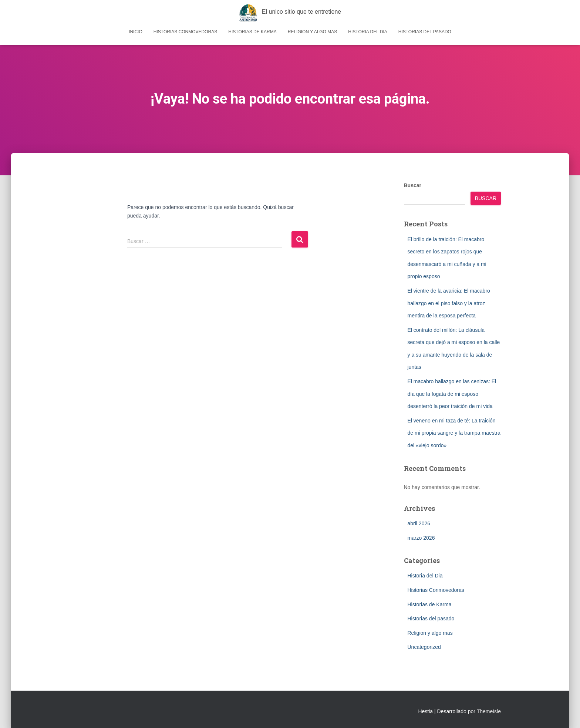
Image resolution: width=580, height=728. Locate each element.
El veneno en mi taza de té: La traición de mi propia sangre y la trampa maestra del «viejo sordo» (454, 433)
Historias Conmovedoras (185, 32)
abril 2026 (419, 523)
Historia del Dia (367, 32)
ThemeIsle (489, 711)
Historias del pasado (425, 32)
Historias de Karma (252, 32)
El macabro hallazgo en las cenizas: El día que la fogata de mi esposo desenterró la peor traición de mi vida (452, 394)
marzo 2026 (421, 538)
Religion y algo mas (313, 32)
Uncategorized (424, 647)
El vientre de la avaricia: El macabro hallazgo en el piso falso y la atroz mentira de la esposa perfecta (449, 303)
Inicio (136, 32)
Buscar (413, 185)
